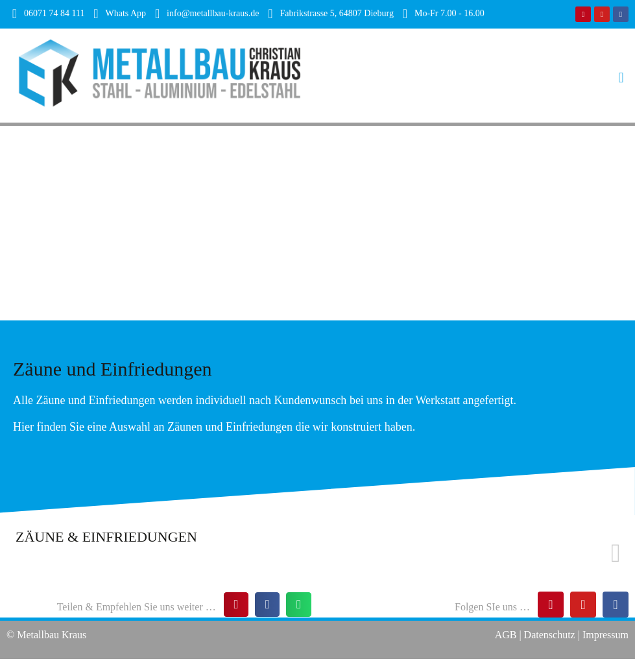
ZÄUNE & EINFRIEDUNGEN (106, 537)
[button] (477, 76)
